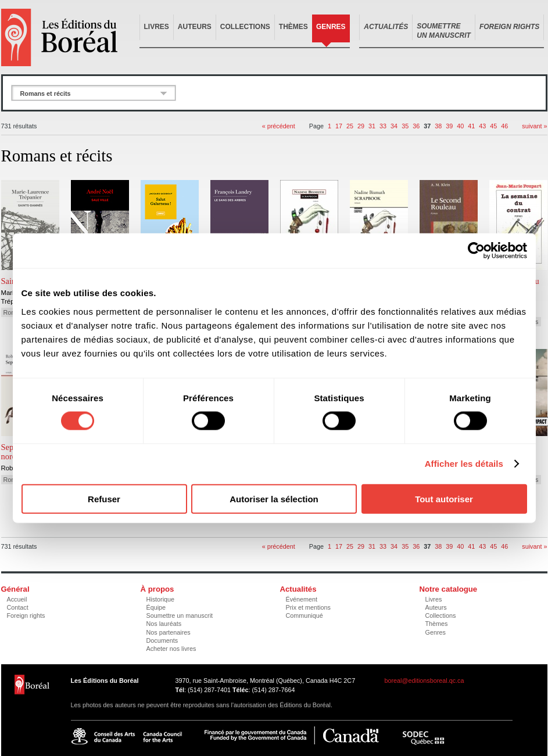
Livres (157, 27)
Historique (161, 599)
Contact (18, 607)
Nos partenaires (169, 632)
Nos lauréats (164, 624)
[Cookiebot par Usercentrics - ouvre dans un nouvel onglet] (476, 251)
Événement (302, 599)
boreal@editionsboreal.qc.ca (425, 681)
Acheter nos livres (171, 649)
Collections (245, 27)
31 (372, 126)
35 (405, 126)
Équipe (156, 607)
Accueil (17, 599)
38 (438, 126)
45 (493, 126)
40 (460, 126)
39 (449, 126)
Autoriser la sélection (274, 498)
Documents (162, 640)
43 (482, 126)
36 (416, 126)
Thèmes (293, 27)
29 (361, 126)
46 (504, 126)
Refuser (104, 498)
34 (394, 126)
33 (383, 126)
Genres (331, 27)
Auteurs (195, 27)
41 (471, 126)
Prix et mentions (308, 607)
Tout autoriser (444, 498)
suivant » (534, 126)
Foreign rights (26, 615)
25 (350, 126)
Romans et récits (46, 93)
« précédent (279, 126)
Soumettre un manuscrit (180, 615)
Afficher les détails (464, 464)
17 (339, 126)
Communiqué (305, 615)
